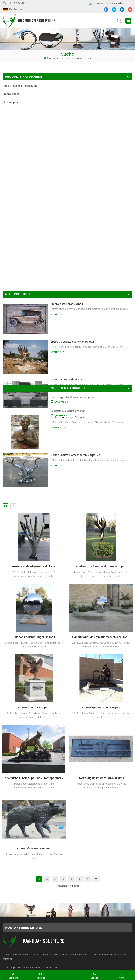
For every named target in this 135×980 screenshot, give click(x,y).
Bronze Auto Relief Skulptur (67, 120)
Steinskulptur (10, 102)
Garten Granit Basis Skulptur (67, 195)
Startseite (51, 58)
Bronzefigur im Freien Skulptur (101, 547)
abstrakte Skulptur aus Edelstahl (21, 947)
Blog (38, 926)
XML (102, 926)
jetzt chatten (69, 974)
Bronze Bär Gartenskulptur (34, 688)
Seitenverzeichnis (78, 926)
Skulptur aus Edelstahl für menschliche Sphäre (102, 476)
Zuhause (8, 920)
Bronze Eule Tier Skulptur (34, 547)
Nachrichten (10, 926)
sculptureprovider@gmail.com (110, 3)
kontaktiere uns (109, 920)
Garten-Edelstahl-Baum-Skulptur (34, 406)
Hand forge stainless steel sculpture (25, 316)
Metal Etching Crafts (77, 967)
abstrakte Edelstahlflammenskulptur (72, 157)
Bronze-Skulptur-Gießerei (59, 947)
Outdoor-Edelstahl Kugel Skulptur (34, 476)
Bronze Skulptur (12, 94)
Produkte (41, 920)
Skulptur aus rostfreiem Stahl (20, 86)
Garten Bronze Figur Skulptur (68, 233)
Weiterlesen (58, 130)
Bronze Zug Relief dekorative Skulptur (101, 617)
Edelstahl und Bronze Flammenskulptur (101, 406)
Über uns (73, 920)
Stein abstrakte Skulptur (92, 947)
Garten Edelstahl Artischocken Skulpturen (75, 271)
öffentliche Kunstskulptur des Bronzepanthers (34, 617)
